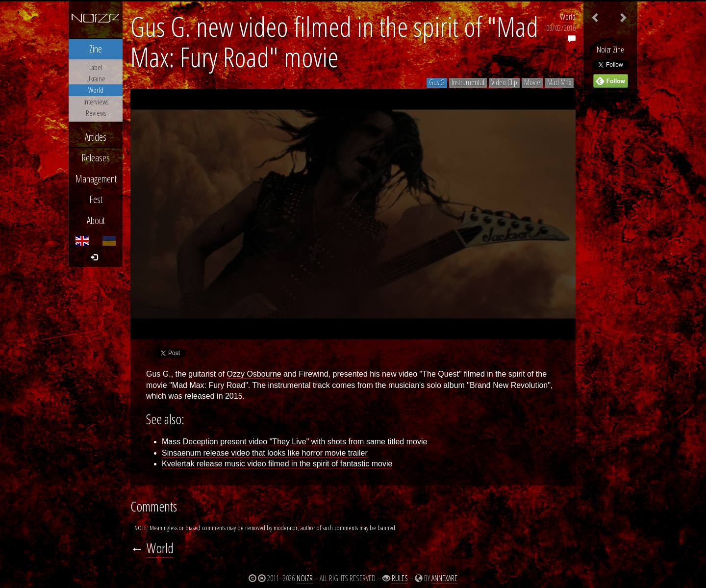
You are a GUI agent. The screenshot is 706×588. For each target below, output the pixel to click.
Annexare (444, 578)
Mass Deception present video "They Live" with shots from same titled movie (294, 442)
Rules (400, 578)
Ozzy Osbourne (254, 374)
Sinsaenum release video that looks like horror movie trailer (265, 453)
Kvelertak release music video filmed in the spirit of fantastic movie (277, 464)
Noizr (305, 578)
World (568, 17)
